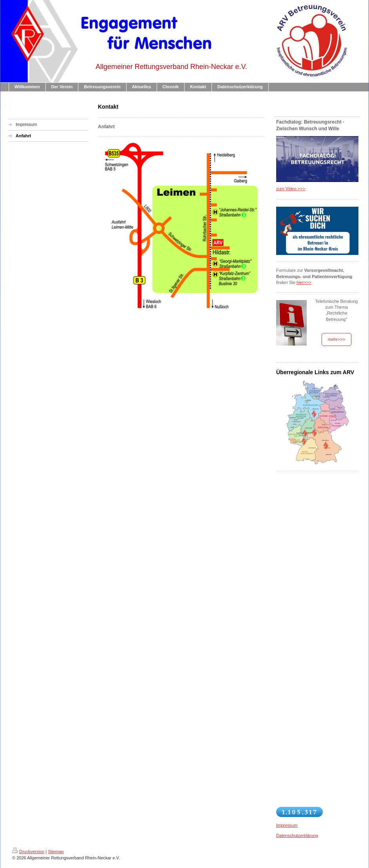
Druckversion (28, 852)
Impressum (287, 825)
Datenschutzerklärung (297, 835)
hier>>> (304, 282)
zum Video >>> (291, 189)
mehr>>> (336, 339)
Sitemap (56, 852)
